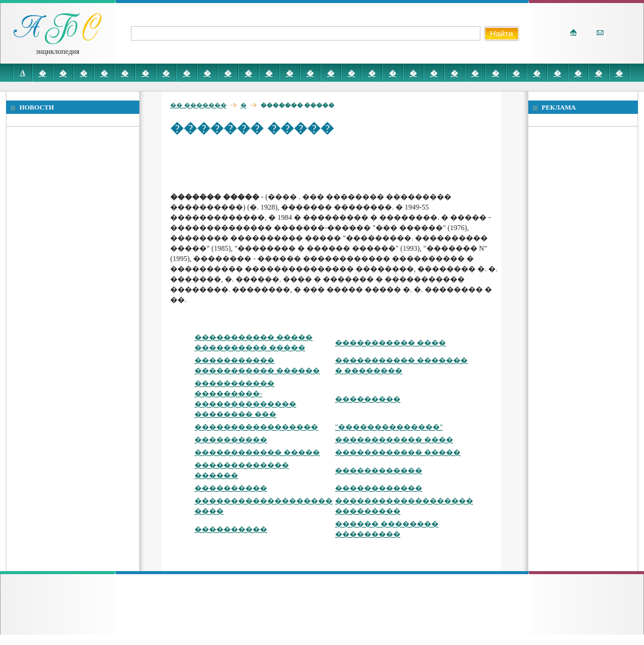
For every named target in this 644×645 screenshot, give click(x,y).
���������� (231, 440)
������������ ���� (394, 440)
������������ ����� (257, 452)
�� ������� (198, 105)
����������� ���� (390, 343)
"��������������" (389, 427)
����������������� (256, 427)
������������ (379, 471)
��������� (368, 399)
